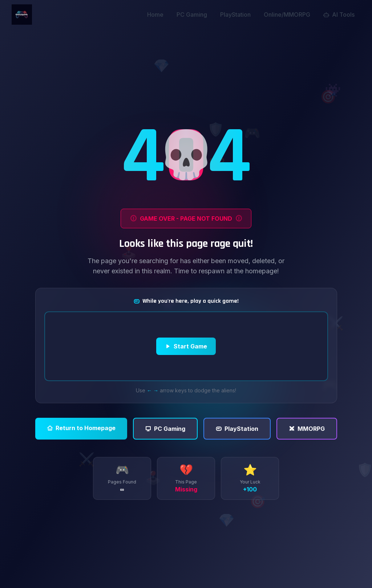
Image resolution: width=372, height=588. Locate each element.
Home (155, 15)
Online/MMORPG (287, 15)
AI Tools (339, 15)
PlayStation (235, 15)
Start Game (186, 346)
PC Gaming (192, 15)
